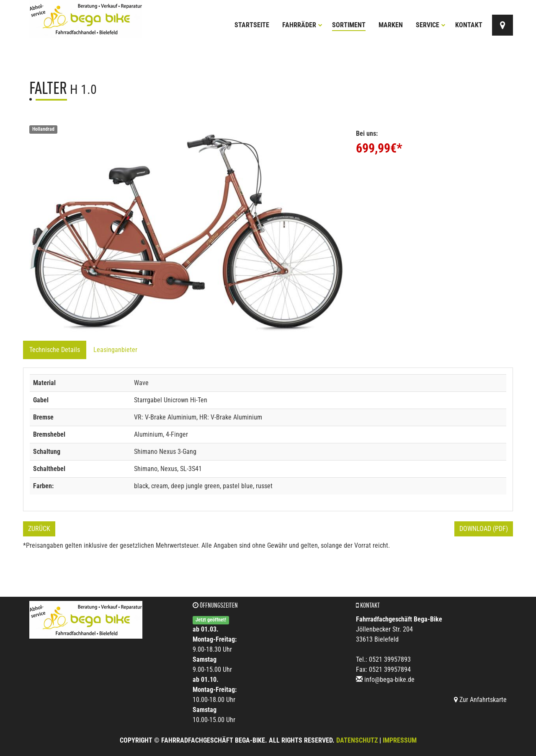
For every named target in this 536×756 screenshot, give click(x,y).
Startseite (252, 25)
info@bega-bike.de (389, 680)
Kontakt (469, 25)
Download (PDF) (484, 529)
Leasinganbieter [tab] (115, 350)
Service (431, 25)
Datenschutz (357, 740)
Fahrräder (302, 25)
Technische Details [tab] (55, 350)
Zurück (39, 529)
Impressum (400, 740)
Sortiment (349, 25)
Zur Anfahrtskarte (480, 700)
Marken (391, 25)
